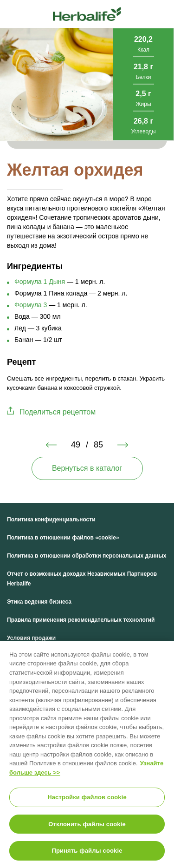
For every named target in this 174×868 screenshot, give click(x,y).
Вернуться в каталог (87, 468)
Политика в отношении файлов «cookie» (63, 538)
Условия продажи (31, 638)
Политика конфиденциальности (51, 519)
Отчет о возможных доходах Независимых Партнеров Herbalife (82, 579)
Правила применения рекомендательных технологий (81, 620)
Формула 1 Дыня (40, 282)
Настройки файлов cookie (87, 797)
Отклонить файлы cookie (87, 824)
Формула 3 (31, 305)
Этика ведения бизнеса (39, 602)
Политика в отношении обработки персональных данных (87, 556)
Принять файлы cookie (87, 851)
